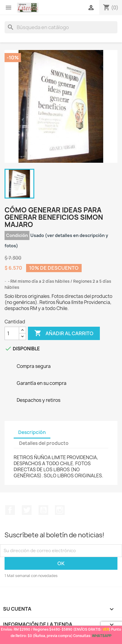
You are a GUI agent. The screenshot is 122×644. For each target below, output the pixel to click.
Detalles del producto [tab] (44, 443)
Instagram (60, 510)
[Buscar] (61, 27)
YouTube (43, 510)
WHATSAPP (102, 636)
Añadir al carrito (64, 333)
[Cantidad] (12, 333)
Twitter (27, 510)
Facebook (10, 510)
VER (106, 629)
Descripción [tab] (32, 432)
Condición (17, 235)
